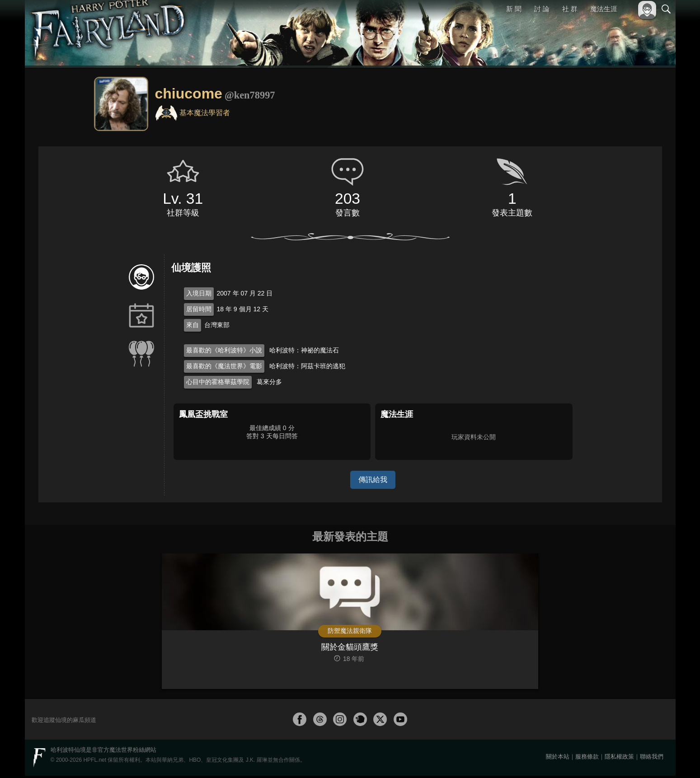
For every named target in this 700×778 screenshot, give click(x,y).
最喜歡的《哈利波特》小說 (224, 350)
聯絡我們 (652, 759)
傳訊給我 (373, 480)
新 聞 (514, 9)
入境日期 (199, 293)
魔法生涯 (604, 9)
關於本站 (558, 759)
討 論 (542, 9)
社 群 (570, 9)
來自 (193, 325)
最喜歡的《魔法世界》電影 (224, 366)
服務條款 (587, 759)
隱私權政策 (619, 759)
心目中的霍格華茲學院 (218, 382)
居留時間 (199, 309)
